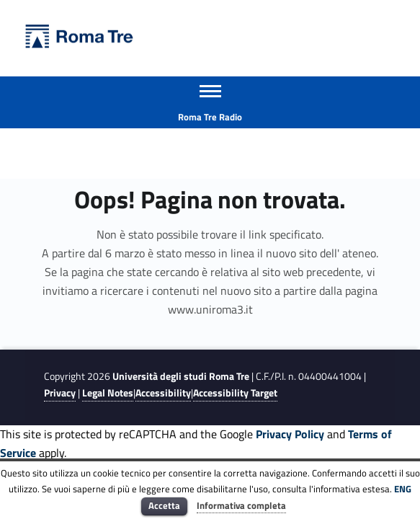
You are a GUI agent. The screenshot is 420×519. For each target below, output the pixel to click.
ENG (403, 489)
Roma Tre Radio (210, 117)
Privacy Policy (290, 434)
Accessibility (163, 393)
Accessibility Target (235, 393)
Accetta (164, 505)
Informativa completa (241, 505)
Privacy (60, 393)
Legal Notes (108, 393)
